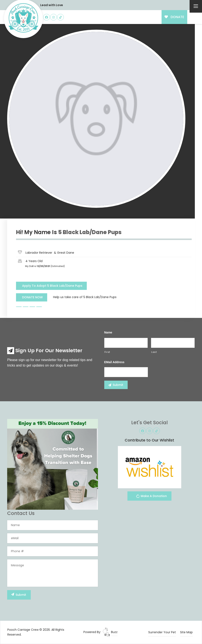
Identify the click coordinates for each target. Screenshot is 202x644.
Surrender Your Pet (162, 632)
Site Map (186, 632)
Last (154, 352)
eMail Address (114, 362)
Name (108, 332)
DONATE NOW (32, 297)
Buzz (110, 632)
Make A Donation (151, 497)
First (107, 352)
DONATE (174, 17)
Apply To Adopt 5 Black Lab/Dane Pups (52, 286)
